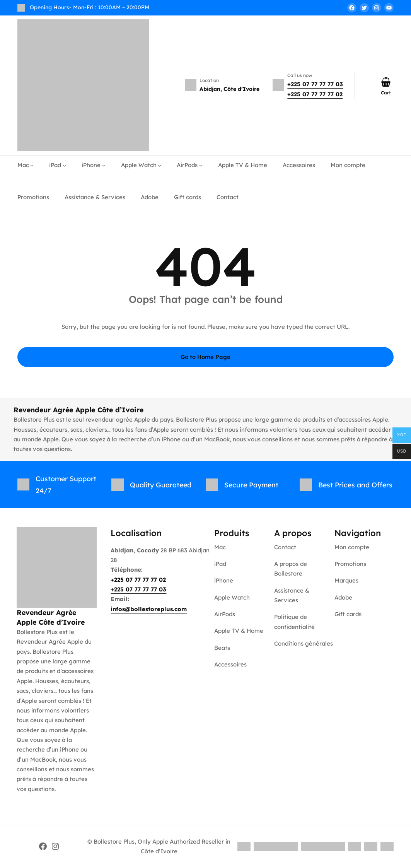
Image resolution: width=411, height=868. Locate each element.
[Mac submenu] (32, 165)
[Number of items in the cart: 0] (386, 82)
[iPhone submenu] (104, 165)
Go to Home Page (206, 357)
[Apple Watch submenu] (159, 165)
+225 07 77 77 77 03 (315, 84)
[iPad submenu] (64, 165)
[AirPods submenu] (201, 165)
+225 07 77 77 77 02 (315, 94)
